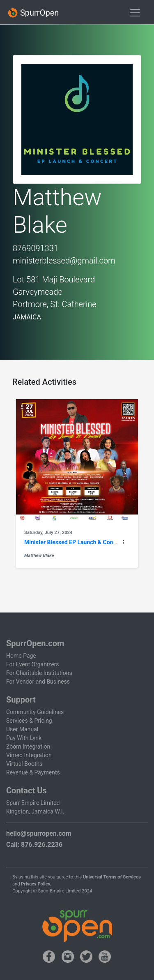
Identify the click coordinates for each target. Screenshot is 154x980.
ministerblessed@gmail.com (64, 261)
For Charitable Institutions (39, 673)
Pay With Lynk (24, 738)
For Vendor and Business (38, 682)
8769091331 (36, 248)
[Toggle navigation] (135, 13)
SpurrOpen (33, 13)
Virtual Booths (24, 764)
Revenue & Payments (33, 772)
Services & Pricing (29, 721)
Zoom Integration (28, 747)
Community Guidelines (35, 712)
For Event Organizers (33, 664)
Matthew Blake (39, 556)
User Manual (22, 729)
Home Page (21, 656)
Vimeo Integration (29, 755)
